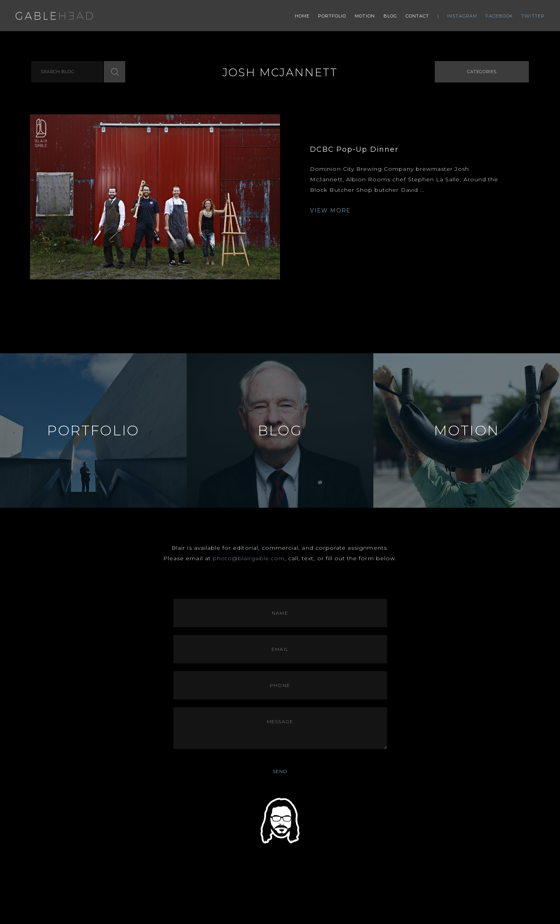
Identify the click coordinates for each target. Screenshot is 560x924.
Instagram (462, 16)
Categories (482, 72)
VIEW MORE (330, 210)
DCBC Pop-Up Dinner (354, 149)
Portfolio (332, 16)
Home (302, 16)
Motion (365, 16)
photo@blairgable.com (249, 558)
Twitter (533, 16)
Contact (417, 16)
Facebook (500, 16)
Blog (390, 16)
